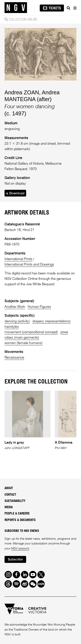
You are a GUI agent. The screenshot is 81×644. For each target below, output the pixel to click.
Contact (10, 495)
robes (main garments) (22, 338)
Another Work (15, 307)
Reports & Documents (20, 520)
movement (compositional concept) (31, 332)
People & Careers (17, 514)
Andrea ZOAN (22, 92)
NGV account (20, 549)
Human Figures (39, 307)
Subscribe (15, 560)
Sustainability (15, 501)
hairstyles (12, 327)
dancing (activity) (17, 321)
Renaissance (14, 358)
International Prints (18, 259)
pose (64, 332)
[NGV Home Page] (16, 8)
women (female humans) (24, 343)
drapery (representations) (52, 321)
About (9, 488)
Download (15, 193)
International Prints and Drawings (29, 265)
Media (9, 507)
